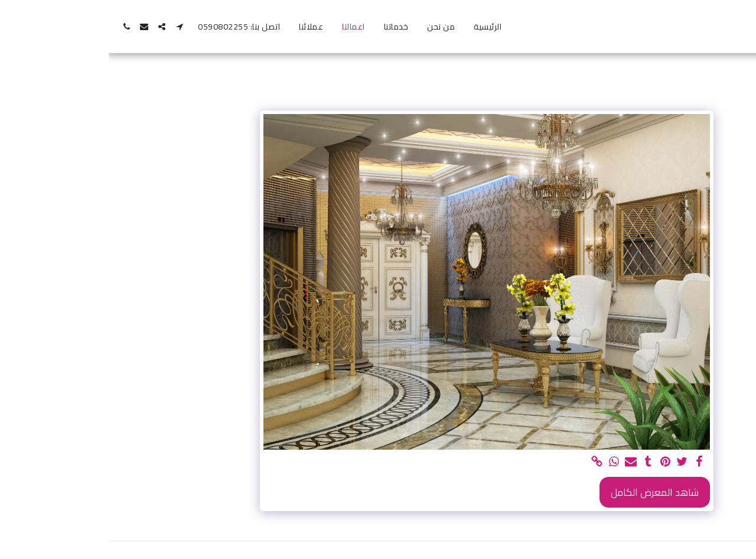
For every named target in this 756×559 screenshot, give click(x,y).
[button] (71, 27)
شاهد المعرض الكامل (546, 492)
